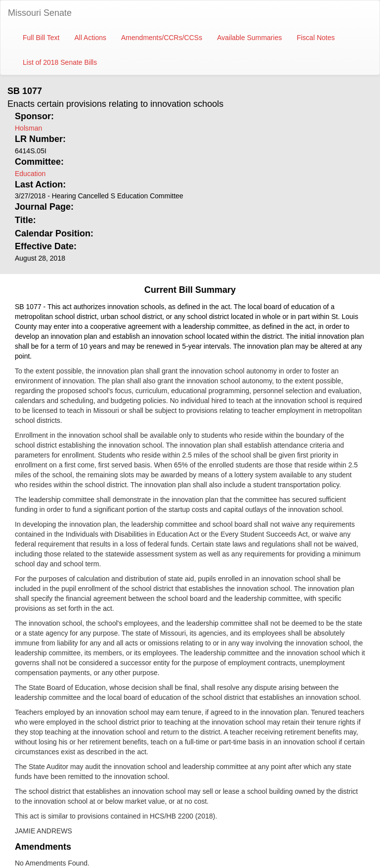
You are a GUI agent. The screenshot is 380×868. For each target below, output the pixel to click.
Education (30, 174)
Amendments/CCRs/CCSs (162, 38)
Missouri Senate (40, 13)
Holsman (28, 128)
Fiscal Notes (316, 38)
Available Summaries (249, 38)
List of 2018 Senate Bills (60, 62)
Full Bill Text (41, 38)
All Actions (90, 38)
